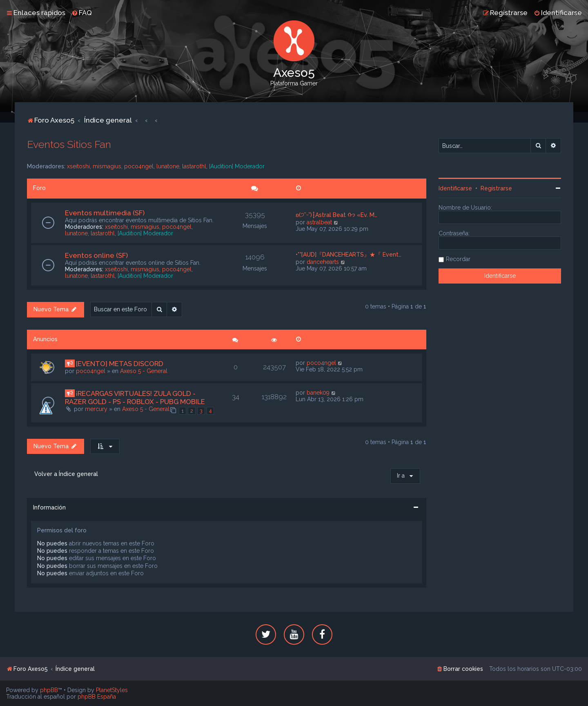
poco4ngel (139, 166)
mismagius (107, 166)
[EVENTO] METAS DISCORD (120, 364)
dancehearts (323, 262)
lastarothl (194, 166)
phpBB (49, 690)
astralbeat (319, 222)
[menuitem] (82, 13)
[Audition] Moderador (237, 166)
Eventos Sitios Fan (69, 144)
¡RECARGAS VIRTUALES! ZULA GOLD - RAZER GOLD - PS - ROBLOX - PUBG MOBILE (135, 398)
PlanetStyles (112, 690)
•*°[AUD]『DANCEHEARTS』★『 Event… (349, 255)
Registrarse (496, 188)
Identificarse (455, 188)
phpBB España (97, 697)
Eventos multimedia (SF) (105, 213)
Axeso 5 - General (144, 371)
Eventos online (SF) (96, 255)
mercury (96, 409)
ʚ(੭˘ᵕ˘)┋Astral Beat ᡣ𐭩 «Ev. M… (336, 215)
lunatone (168, 166)
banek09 (318, 393)
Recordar (458, 259)
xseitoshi (78, 166)
